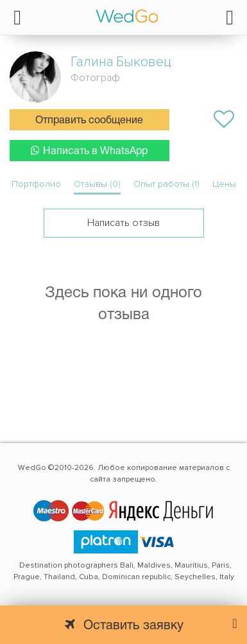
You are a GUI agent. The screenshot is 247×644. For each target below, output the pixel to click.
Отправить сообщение (89, 121)
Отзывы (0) (97, 184)
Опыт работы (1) (166, 184)
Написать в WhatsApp (89, 151)
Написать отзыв (123, 223)
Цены (224, 184)
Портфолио (36, 184)
